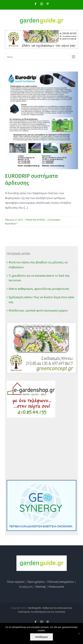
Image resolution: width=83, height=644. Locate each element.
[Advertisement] (41, 449)
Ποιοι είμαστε (16, 582)
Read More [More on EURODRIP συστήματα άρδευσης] (10, 224)
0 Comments (54, 220)
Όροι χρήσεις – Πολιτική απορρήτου (51, 582)
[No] (79, 634)
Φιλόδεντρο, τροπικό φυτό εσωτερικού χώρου (38, 310)
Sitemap (41, 587)
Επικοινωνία (56, 587)
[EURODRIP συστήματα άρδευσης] (41, 120)
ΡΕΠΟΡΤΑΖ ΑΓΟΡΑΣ (35, 220)
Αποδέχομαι (41, 637)
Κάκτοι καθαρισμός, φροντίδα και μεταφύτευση (39, 289)
